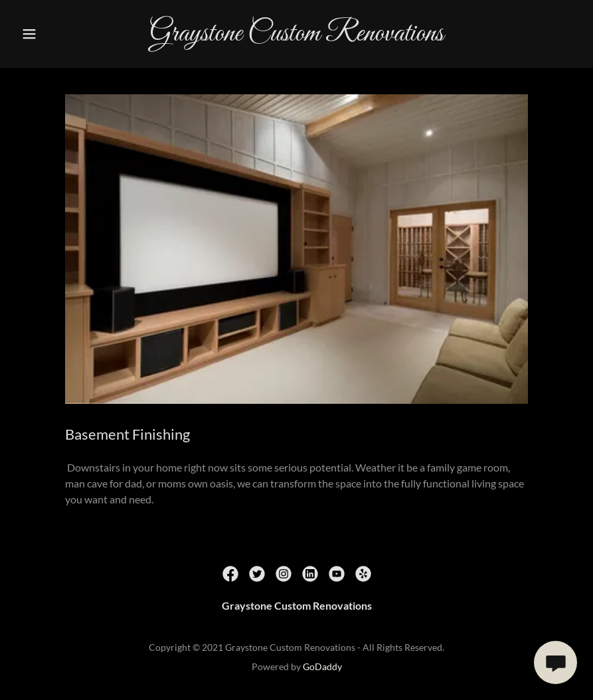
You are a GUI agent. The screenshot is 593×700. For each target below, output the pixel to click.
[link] (296, 36)
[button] (30, 34)
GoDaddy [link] (322, 666)
